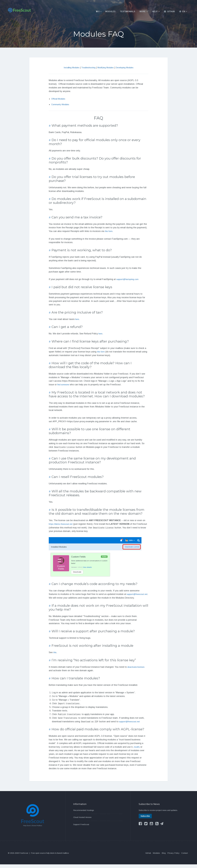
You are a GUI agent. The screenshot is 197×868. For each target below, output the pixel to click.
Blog (164, 857)
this (55, 656)
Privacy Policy (173, 857)
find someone (64, 385)
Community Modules (62, 104)
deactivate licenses (137, 670)
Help (155, 11)
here (77, 319)
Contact (185, 857)
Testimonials (128, 11)
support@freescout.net (60, 598)
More (143, 11)
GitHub (171, 11)
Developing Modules (128, 68)
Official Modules (59, 99)
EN (184, 11)
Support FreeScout (81, 828)
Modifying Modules (106, 68)
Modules (110, 11)
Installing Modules (68, 68)
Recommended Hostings (84, 814)
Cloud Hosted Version (82, 821)
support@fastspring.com (129, 279)
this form (109, 231)
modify (137, 750)
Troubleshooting (87, 68)
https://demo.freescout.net (62, 524)
